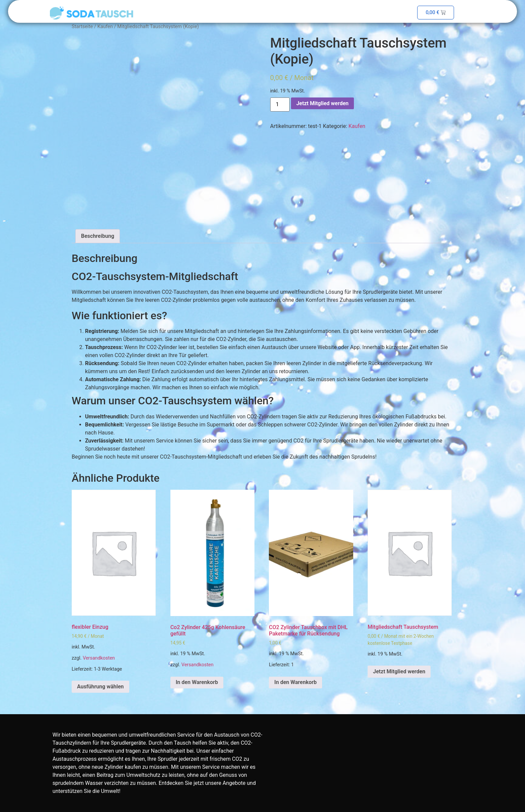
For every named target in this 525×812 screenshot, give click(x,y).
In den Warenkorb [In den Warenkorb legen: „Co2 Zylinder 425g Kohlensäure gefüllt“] (197, 682)
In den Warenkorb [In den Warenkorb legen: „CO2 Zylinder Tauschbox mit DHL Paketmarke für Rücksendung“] (295, 682)
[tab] (98, 236)
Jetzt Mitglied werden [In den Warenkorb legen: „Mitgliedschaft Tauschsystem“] (399, 671)
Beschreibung (98, 236)
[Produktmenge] (280, 105)
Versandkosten (99, 658)
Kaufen (105, 26)
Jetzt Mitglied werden (322, 103)
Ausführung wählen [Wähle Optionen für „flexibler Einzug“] (100, 687)
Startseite (82, 26)
